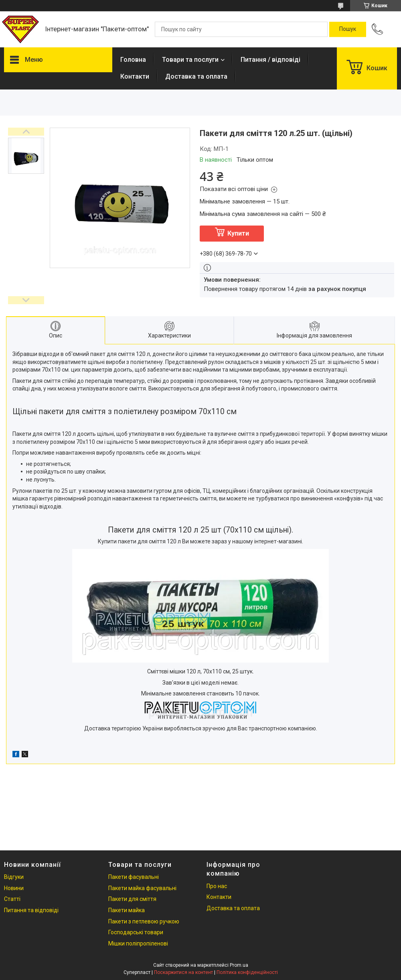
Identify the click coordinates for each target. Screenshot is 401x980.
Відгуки (14, 877)
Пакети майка (127, 910)
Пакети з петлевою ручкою (144, 921)
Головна (133, 60)
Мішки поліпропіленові (138, 943)
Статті (12, 899)
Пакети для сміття (132, 899)
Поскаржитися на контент (183, 972)
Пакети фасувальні (134, 877)
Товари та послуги (190, 60)
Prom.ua (239, 965)
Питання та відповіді (31, 910)
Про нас (217, 886)
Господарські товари (136, 932)
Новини (14, 888)
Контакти (135, 76)
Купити (238, 233)
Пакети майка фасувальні (142, 888)
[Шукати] (348, 29)
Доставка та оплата (196, 76)
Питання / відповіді (270, 60)
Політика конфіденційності (247, 972)
